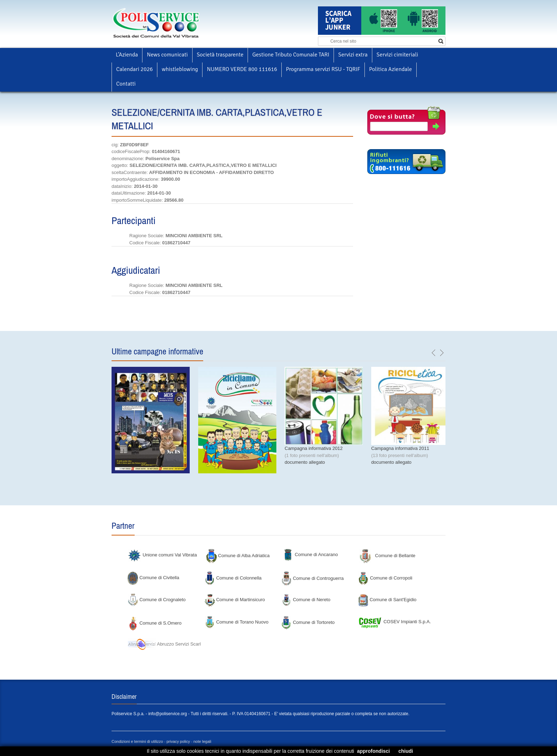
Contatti (126, 84)
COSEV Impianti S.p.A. (394, 622)
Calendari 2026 (134, 69)
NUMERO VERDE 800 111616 (242, 69)
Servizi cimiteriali (397, 55)
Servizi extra (353, 55)
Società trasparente (220, 55)
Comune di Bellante (387, 556)
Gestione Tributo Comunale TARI (291, 55)
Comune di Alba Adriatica (238, 556)
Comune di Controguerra (312, 578)
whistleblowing (180, 69)
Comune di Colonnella (233, 578)
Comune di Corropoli (385, 578)
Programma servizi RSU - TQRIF (323, 69)
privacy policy (178, 741)
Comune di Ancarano (310, 554)
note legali (202, 741)
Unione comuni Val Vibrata (162, 555)
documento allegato (305, 462)
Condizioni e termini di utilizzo (137, 741)
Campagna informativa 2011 (400, 448)
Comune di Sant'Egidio (387, 600)
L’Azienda (127, 55)
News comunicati (167, 55)
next (442, 353)
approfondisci (374, 751)
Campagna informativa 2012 (313, 448)
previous (434, 353)
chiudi (405, 751)
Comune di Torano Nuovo (236, 622)
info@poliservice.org (167, 714)
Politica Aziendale (390, 69)
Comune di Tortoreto (308, 622)
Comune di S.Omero (155, 623)
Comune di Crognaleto (157, 600)
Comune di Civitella (153, 578)
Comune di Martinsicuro (235, 600)
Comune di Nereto (306, 600)
